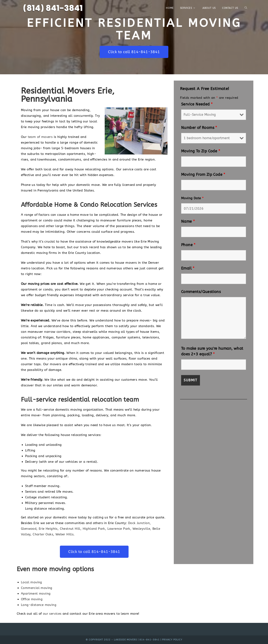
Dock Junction (139, 523)
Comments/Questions (201, 292)
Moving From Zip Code (203, 175)
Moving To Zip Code (201, 151)
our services (52, 614)
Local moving (32, 582)
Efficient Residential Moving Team (134, 29)
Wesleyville (141, 529)
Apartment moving (36, 594)
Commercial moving (37, 588)
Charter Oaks (43, 534)
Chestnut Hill (70, 529)
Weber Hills (64, 534)
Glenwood (29, 529)
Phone (188, 245)
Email (188, 268)
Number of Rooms (199, 128)
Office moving (32, 599)
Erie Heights (48, 529)
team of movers (40, 137)
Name (188, 221)
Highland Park (94, 529)
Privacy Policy (172, 640)
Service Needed (197, 104)
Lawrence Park (119, 529)
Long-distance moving (39, 605)
